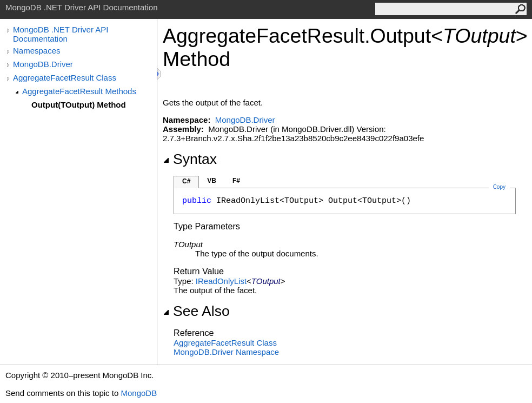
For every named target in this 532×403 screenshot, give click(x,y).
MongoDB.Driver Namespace (226, 352)
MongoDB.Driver (43, 64)
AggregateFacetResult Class (65, 78)
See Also (196, 311)
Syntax (190, 159)
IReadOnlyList (221, 281)
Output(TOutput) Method (79, 105)
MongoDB (139, 393)
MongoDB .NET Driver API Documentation (61, 34)
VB (212, 181)
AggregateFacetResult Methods (79, 91)
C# (186, 181)
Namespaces (37, 51)
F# (236, 181)
